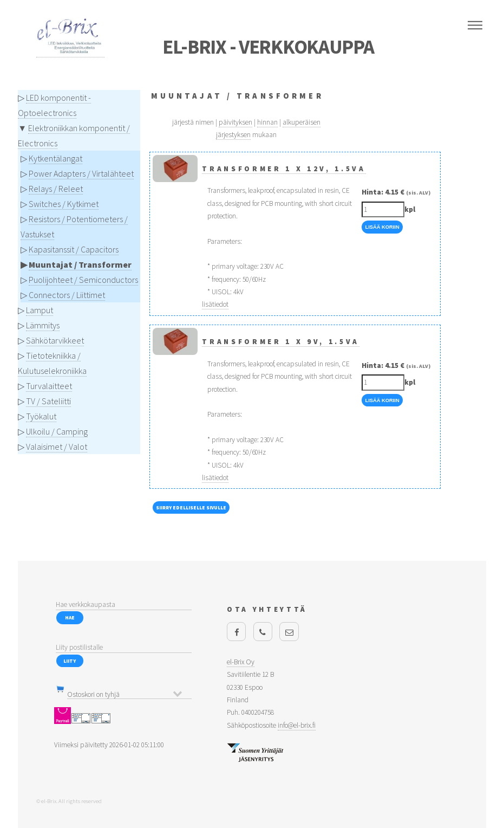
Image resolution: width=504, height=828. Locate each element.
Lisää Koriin (382, 227)
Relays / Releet (56, 189)
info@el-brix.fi (297, 725)
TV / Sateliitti (48, 401)
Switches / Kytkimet (64, 204)
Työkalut (41, 416)
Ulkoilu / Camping (57, 431)
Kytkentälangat (55, 158)
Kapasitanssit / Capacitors (74, 249)
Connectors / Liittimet (67, 295)
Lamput (40, 310)
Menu (475, 25)
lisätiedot (215, 304)
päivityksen (235, 122)
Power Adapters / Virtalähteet (81, 173)
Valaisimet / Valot (57, 447)
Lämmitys (43, 325)
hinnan (267, 122)
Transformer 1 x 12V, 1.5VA (284, 169)
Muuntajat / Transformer (80, 264)
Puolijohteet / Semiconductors (83, 280)
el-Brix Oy (241, 662)
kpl (410, 209)
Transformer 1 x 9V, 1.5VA (281, 342)
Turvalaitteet (49, 386)
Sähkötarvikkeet (55, 340)
